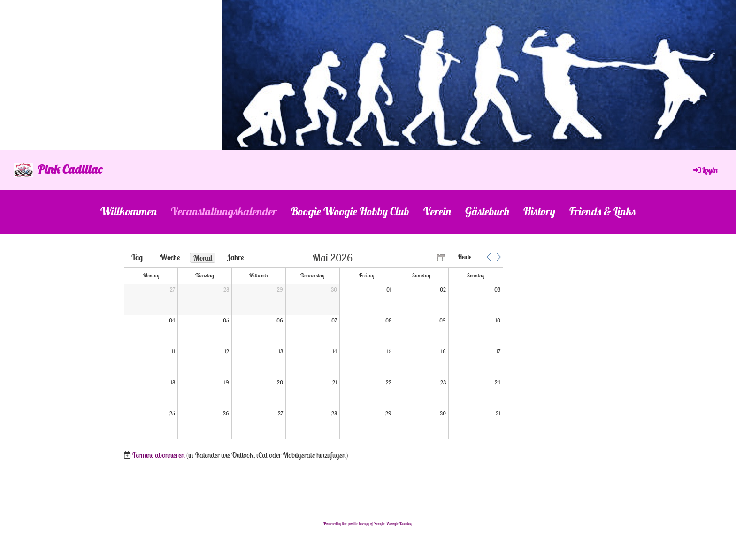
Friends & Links (602, 211)
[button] (489, 257)
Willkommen (129, 211)
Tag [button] (137, 257)
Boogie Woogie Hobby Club (350, 211)
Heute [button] (464, 257)
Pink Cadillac (70, 169)
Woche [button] (170, 257)
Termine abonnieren (158, 455)
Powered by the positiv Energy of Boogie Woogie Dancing (368, 524)
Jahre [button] (235, 257)
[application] (314, 346)
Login (705, 170)
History (539, 211)
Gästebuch (487, 211)
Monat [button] (203, 258)
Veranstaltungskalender (224, 211)
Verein (437, 211)
